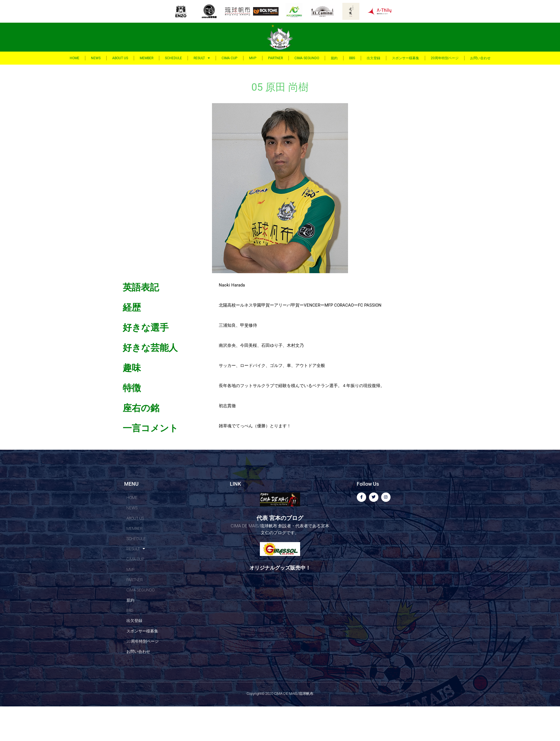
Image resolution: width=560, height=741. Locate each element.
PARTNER (275, 58)
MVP (253, 58)
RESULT (202, 58)
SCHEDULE (173, 58)
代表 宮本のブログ (280, 517)
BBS (352, 58)
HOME (75, 58)
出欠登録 (374, 58)
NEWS (96, 58)
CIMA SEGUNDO (307, 58)
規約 (334, 58)
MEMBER (147, 58)
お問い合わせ (480, 58)
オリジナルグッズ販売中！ (280, 567)
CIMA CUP (230, 58)
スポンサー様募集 (406, 58)
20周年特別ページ (445, 58)
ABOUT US (120, 58)
